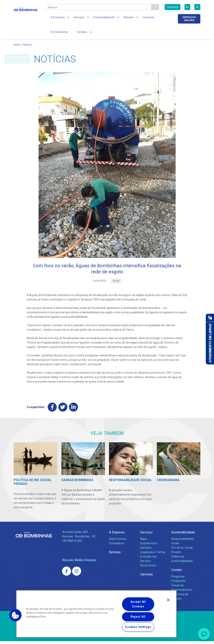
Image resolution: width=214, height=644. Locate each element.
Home (17, 47)
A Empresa (117, 535)
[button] (15, 615)
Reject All (138, 617)
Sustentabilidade (183, 535)
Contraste (173, 7)
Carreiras (139, 18)
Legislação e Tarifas (153, 555)
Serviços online (189, 19)
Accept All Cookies (138, 604)
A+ (187, 7)
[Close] (168, 600)
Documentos (148, 568)
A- (197, 7)
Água (144, 542)
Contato (177, 573)
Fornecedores (160, 18)
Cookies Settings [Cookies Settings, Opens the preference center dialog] (138, 627)
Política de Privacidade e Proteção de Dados (107, 638)
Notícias (28, 47)
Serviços (146, 535)
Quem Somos (118, 542)
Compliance (117, 546)
